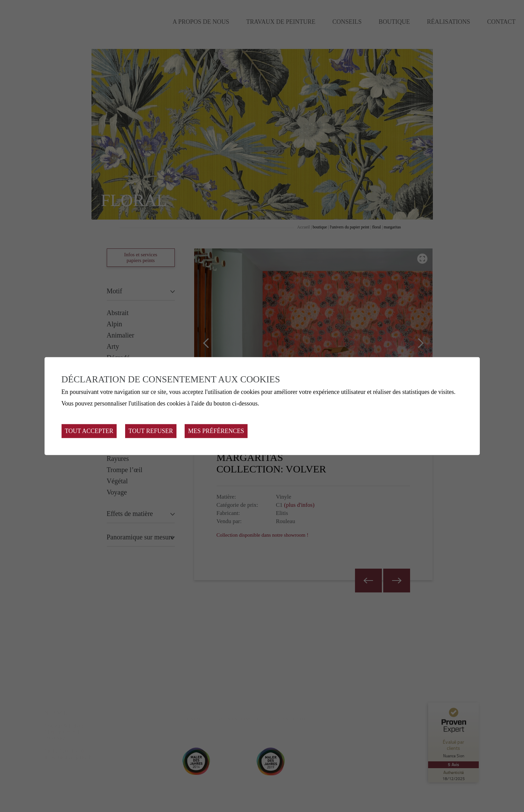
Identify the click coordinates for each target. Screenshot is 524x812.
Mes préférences (216, 431)
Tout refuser (151, 431)
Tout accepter (89, 431)
